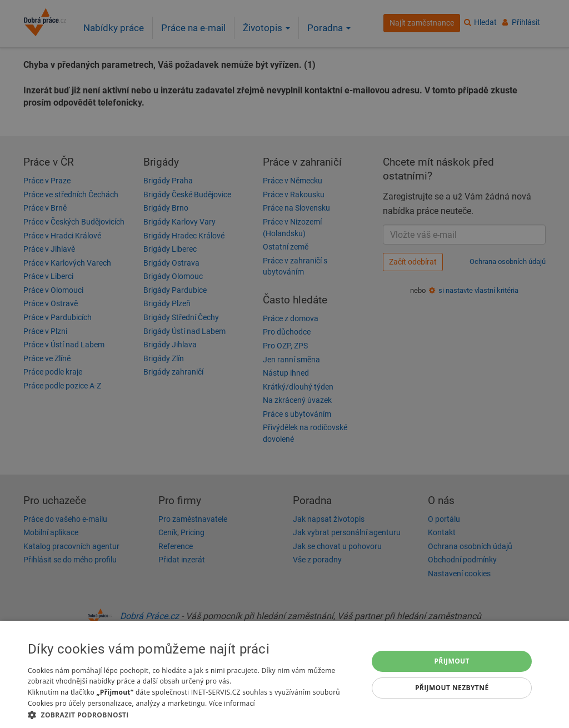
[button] (193, 714)
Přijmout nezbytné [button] (452, 688)
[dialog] (284, 674)
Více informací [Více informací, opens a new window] (232, 703)
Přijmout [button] (452, 661)
